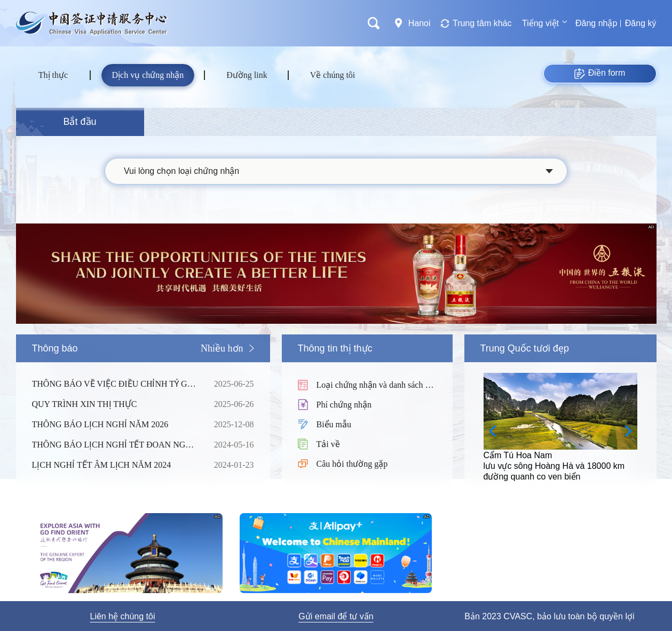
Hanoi (420, 23)
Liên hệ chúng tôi (122, 616)
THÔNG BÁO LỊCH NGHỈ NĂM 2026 (115, 425)
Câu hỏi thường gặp (352, 464)
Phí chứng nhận (344, 405)
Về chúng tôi (333, 75)
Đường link (247, 75)
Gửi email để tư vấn (336, 616)
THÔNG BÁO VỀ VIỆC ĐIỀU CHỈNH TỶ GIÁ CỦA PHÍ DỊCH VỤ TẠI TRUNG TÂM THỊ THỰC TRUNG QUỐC (115, 384)
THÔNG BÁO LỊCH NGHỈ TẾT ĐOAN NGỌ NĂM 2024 (115, 445)
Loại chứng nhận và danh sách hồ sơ (376, 386)
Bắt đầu (80, 122)
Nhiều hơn (222, 348)
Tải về (328, 444)
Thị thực (53, 75)
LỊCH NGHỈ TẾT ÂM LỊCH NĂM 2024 (115, 465)
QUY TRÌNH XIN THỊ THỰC (115, 404)
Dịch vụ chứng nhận (148, 75)
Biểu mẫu (334, 424)
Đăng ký (641, 23)
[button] (625, 431)
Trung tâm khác (482, 23)
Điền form (600, 74)
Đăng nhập (596, 23)
